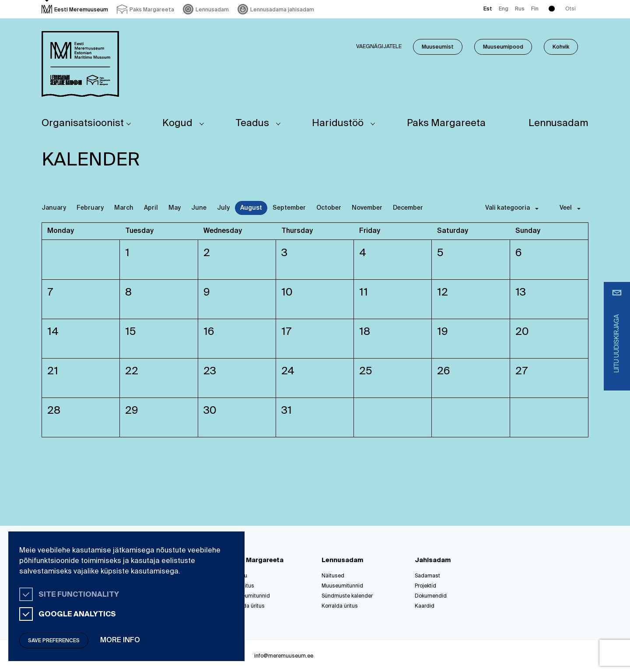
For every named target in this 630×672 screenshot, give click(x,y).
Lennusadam (558, 123)
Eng (504, 9)
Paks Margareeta (446, 123)
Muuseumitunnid (249, 596)
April (151, 208)
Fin (535, 9)
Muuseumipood (503, 47)
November (367, 208)
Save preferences (54, 641)
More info (120, 640)
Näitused (333, 576)
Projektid (425, 586)
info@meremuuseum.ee (284, 656)
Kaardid (425, 606)
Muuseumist (438, 47)
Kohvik (561, 47)
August (251, 208)
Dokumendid (431, 596)
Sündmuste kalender (347, 596)
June (199, 208)
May (175, 208)
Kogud (177, 123)
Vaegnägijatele (379, 47)
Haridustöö (338, 123)
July (223, 208)
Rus (520, 9)
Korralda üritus (247, 606)
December (408, 208)
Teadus (252, 123)
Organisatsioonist (83, 123)
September (289, 208)
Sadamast (427, 576)
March (124, 208)
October (329, 208)
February (90, 208)
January (54, 208)
